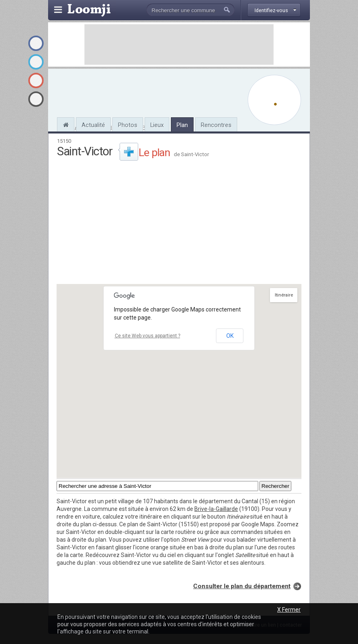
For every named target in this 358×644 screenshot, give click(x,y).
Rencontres (216, 125)
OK (230, 336)
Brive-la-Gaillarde (216, 509)
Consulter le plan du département (242, 586)
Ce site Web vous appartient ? (147, 336)
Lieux (157, 125)
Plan (182, 125)
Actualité (93, 125)
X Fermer (289, 610)
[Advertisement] (179, 44)
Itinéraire (284, 295)
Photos (128, 125)
